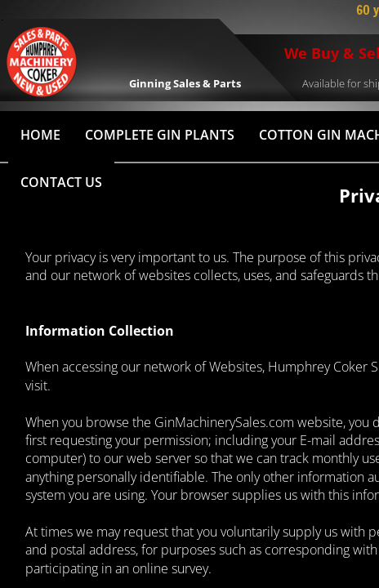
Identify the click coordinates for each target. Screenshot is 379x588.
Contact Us (61, 182)
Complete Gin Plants (160, 135)
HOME (40, 135)
